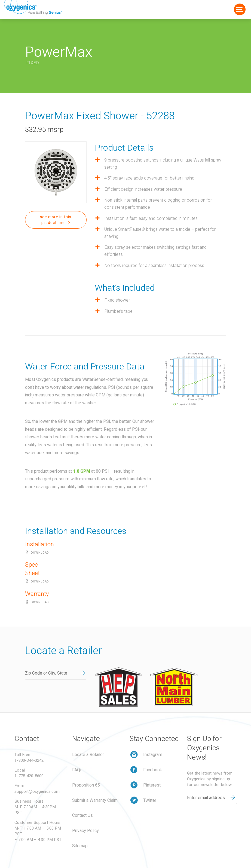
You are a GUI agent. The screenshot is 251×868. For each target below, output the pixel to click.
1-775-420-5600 (29, 776)
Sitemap (80, 846)
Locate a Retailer (88, 755)
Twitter (150, 800)
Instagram (153, 755)
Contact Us (82, 815)
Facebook (153, 770)
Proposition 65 (86, 785)
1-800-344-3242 (29, 760)
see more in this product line (56, 220)
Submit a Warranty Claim (95, 800)
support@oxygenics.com (37, 791)
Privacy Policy (85, 831)
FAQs (77, 770)
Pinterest (152, 785)
